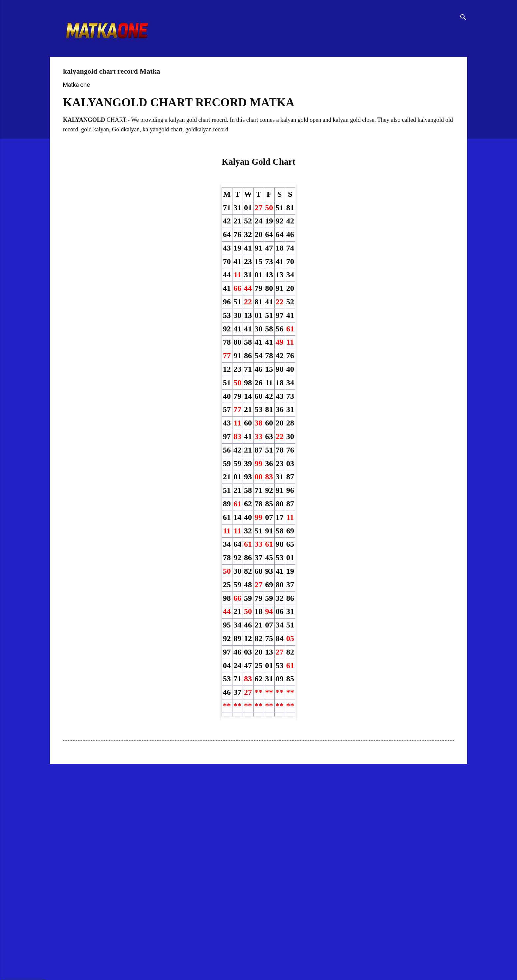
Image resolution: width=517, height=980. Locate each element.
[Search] (463, 18)
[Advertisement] (242, 820)
